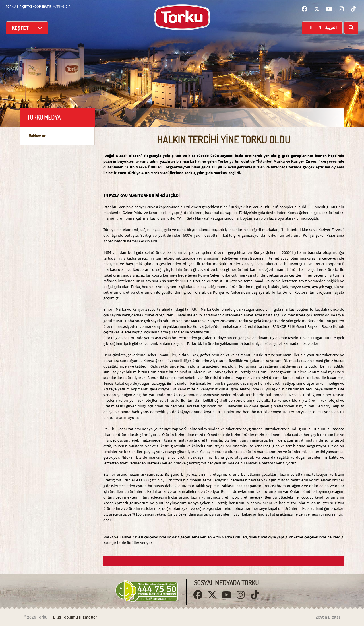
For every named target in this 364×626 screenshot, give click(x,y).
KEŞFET (27, 28)
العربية (331, 28)
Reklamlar (37, 136)
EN (319, 28)
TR (310, 28)
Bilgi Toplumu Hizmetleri (76, 617)
